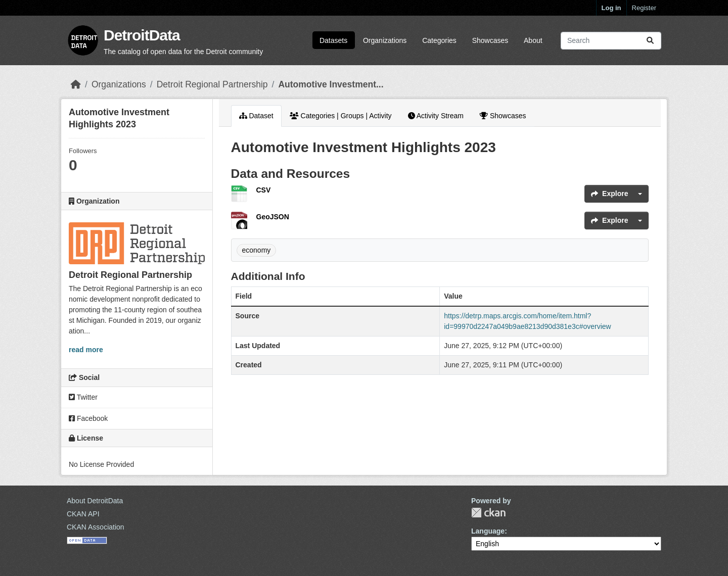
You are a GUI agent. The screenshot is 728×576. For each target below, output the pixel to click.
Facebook (88, 418)
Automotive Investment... (331, 84)
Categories (439, 40)
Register (644, 8)
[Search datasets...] (611, 41)
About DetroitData (95, 501)
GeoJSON (273, 217)
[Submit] (650, 41)
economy (257, 250)
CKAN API (83, 514)
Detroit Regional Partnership (212, 84)
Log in (611, 8)
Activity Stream (436, 116)
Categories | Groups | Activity (341, 116)
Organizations (385, 40)
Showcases (490, 40)
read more (86, 350)
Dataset (256, 116)
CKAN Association (96, 527)
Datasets (333, 40)
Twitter (83, 397)
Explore (609, 194)
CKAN (488, 513)
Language (488, 531)
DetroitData (142, 35)
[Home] (76, 84)
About (533, 40)
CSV (264, 190)
